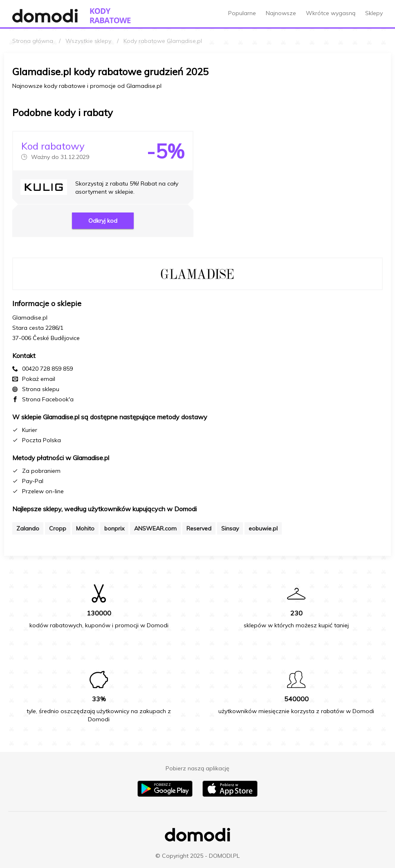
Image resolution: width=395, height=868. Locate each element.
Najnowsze (281, 13)
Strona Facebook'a (48, 399)
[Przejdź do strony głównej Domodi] (45, 16)
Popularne (242, 13)
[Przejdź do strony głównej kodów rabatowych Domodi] (110, 16)
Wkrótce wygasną (331, 13)
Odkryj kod (103, 221)
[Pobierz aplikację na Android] (165, 795)
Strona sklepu (41, 389)
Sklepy (374, 13)
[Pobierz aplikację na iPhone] (230, 795)
